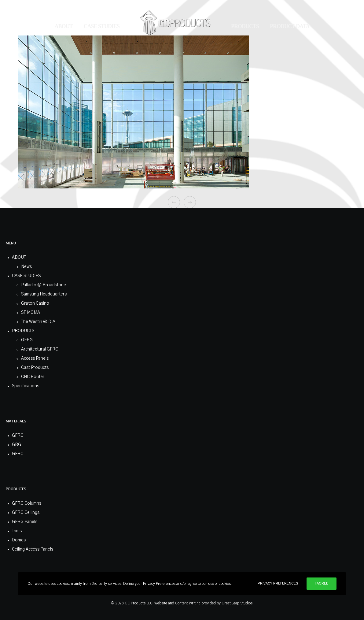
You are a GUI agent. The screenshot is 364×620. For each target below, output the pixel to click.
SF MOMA (31, 313)
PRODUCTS (23, 331)
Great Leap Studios (237, 603)
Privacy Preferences (278, 583)
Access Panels (35, 358)
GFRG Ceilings (26, 513)
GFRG (27, 340)
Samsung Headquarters (44, 294)
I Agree (322, 583)
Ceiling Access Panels (33, 549)
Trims (17, 531)
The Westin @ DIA (38, 322)
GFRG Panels (25, 522)
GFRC (18, 454)
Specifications (26, 386)
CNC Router (33, 377)
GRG (17, 445)
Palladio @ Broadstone (44, 285)
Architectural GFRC (40, 349)
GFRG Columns (27, 503)
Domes (19, 540)
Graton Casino (35, 303)
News (26, 267)
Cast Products (35, 368)
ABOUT (19, 258)
